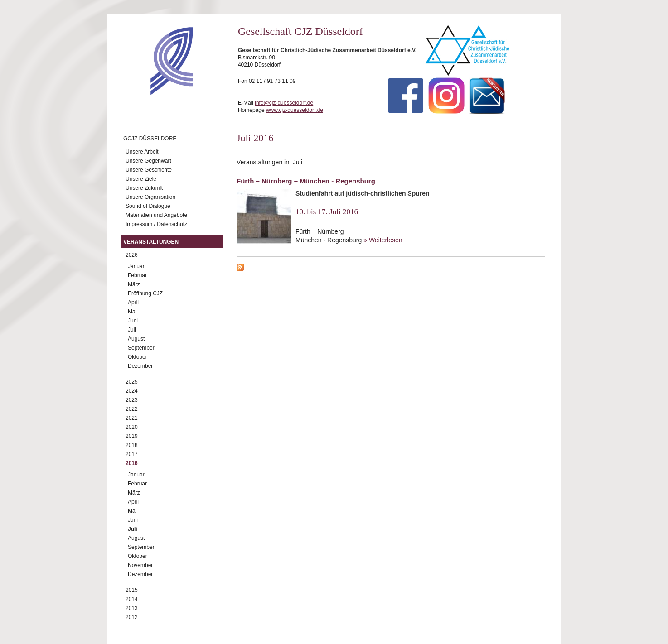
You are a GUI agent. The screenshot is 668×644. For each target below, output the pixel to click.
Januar (136, 266)
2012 (132, 617)
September (141, 348)
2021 (132, 418)
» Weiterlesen (383, 240)
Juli (132, 330)
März (134, 284)
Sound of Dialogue (148, 206)
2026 (132, 255)
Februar (137, 275)
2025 (132, 382)
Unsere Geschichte (149, 170)
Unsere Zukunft (144, 188)
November (140, 565)
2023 (132, 400)
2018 (132, 445)
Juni (133, 321)
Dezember (140, 366)
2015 (132, 590)
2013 (132, 608)
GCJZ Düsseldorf (150, 139)
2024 (132, 391)
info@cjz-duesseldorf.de (284, 103)
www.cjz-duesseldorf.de (295, 110)
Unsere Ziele (141, 179)
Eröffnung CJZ (145, 293)
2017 (132, 454)
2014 (132, 599)
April (133, 303)
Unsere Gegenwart (148, 161)
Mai (132, 312)
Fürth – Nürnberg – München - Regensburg (306, 181)
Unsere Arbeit (142, 152)
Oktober (138, 357)
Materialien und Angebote (156, 215)
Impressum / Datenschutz (156, 224)
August (136, 339)
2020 (132, 427)
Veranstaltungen (151, 242)
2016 (132, 463)
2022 (132, 409)
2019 (132, 436)
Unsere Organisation (150, 197)
